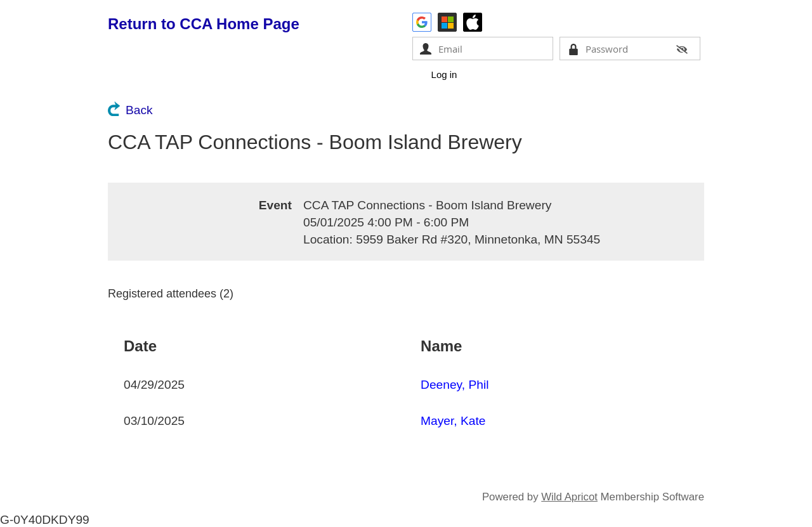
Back (139, 110)
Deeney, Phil (455, 385)
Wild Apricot (569, 497)
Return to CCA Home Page (204, 24)
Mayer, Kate (453, 421)
